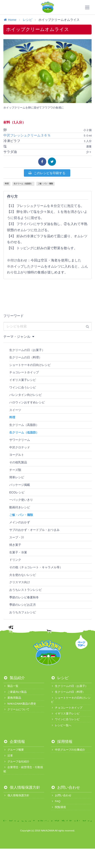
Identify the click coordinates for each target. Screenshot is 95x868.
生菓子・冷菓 (18, 552)
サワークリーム (20, 440)
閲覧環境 (58, 807)
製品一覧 (11, 686)
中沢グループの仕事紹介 (68, 750)
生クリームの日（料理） (26, 357)
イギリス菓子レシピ (23, 380)
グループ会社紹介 (16, 761)
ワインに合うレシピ (23, 387)
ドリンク (15, 560)
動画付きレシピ (20, 507)
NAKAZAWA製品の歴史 (20, 704)
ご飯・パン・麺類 (45, 184)
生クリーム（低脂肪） (23, 184)
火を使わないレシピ (23, 575)
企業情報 (14, 742)
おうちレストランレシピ (26, 590)
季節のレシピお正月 (23, 605)
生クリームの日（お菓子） (27, 350)
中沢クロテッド (20, 447)
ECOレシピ (17, 492)
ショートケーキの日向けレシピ (30, 365)
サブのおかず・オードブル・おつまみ (34, 530)
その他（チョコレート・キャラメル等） (36, 567)
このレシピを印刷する (47, 173)
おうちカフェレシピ (23, 612)
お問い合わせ (65, 787)
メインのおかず (20, 522)
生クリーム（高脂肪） (24, 425)
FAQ (56, 801)
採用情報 (62, 742)
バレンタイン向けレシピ (26, 395)
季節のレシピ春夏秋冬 (24, 597)
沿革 (8, 756)
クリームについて (16, 709)
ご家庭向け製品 (15, 692)
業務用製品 (12, 698)
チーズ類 (15, 470)
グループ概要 (14, 750)
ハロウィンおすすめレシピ (27, 402)
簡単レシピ (17, 477)
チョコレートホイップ (24, 372)
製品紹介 (14, 678)
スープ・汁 (17, 537)
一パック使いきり (21, 500)
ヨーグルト (17, 455)
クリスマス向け (20, 582)
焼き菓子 (15, 545)
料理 (7, 184)
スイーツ (15, 410)
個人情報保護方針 (22, 787)
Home (10, 20)
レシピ (28, 20)
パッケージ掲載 (20, 485)
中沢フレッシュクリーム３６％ (29, 135)
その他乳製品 (18, 462)
